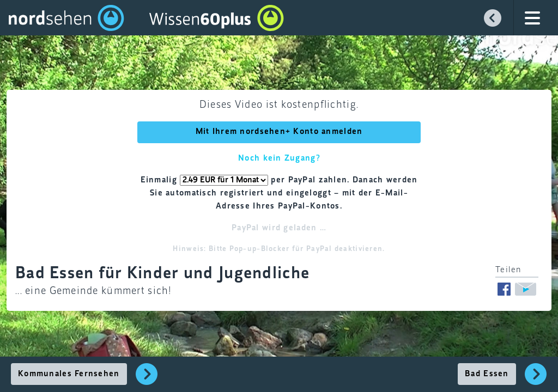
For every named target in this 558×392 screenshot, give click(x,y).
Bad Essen (487, 374)
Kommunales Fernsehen (69, 374)
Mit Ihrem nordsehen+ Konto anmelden (279, 132)
